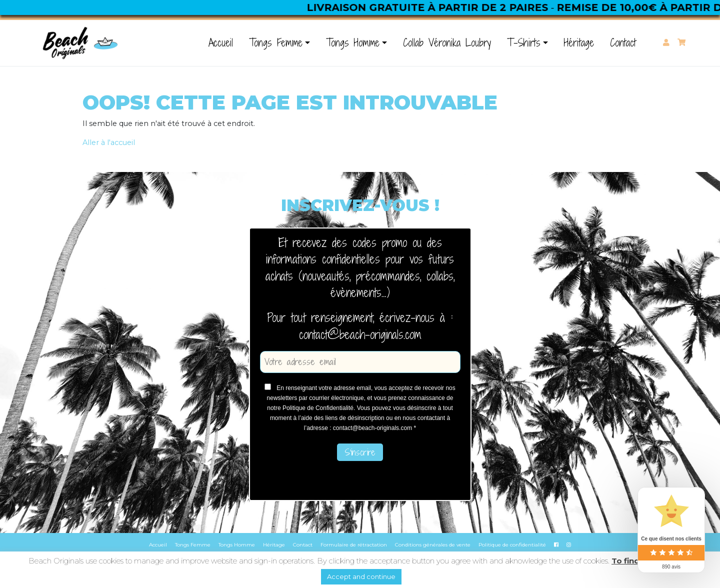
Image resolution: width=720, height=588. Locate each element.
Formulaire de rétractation (354, 545)
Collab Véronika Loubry (447, 43)
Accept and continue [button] (361, 576)
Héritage (579, 43)
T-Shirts (524, 43)
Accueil (221, 43)
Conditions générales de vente (433, 545)
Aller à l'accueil (109, 142)
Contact (623, 43)
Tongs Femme (276, 43)
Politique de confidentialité (512, 545)
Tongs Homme (353, 43)
